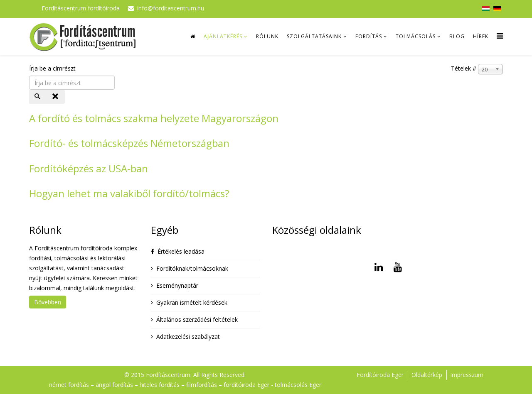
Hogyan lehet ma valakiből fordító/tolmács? (129, 193)
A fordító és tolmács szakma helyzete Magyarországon (154, 118)
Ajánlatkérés (223, 36)
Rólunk (267, 36)
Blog (457, 36)
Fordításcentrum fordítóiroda (81, 8)
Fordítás (369, 36)
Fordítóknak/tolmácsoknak (192, 268)
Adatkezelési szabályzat (188, 336)
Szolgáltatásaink (314, 36)
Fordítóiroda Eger (380, 375)
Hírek (481, 36)
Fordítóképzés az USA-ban (89, 168)
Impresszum (467, 375)
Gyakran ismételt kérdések (192, 302)
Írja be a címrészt (53, 68)
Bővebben (48, 302)
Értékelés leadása (181, 251)
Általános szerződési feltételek (197, 319)
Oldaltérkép (427, 375)
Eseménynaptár (177, 285)
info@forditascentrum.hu (171, 8)
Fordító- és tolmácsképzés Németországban (129, 143)
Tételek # (464, 68)
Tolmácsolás (416, 36)
